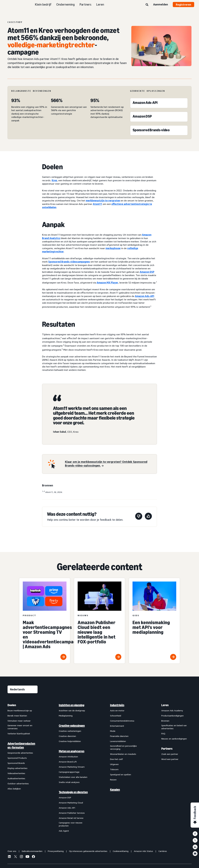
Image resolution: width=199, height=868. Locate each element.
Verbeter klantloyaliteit (19, 733)
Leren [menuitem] (165, 705)
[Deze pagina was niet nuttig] (139, 517)
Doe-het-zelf (116, 759)
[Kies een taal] (23, 689)
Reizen (113, 780)
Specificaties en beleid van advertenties (174, 727)
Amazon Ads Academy (172, 710)
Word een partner (170, 759)
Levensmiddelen (118, 741)
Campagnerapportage (69, 772)
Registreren (183, 5)
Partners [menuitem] (167, 749)
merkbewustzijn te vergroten (103, 201)
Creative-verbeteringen (70, 731)
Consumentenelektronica (122, 721)
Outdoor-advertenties (18, 783)
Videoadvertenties (16, 773)
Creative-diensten (67, 736)
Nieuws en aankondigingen (174, 739)
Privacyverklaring (56, 851)
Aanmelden (161, 4)
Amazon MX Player (107, 283)
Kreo (54, 180)
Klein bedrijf (43, 4)
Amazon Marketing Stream (72, 767)
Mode (113, 731)
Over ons (12, 851)
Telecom (114, 769)
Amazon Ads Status (143, 851)
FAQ (163, 733)
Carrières (163, 851)
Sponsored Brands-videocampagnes (69, 262)
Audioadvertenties (16, 778)
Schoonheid (116, 716)
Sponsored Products (17, 758)
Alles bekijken (14, 789)
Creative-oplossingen (72, 726)
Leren (100, 4)
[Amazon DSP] (142, 117)
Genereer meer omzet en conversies (20, 727)
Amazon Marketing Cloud (71, 803)
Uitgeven (114, 764)
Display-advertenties (17, 768)
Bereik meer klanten (17, 716)
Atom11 (97, 204)
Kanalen (115, 790)
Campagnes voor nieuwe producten (71, 824)
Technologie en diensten (73, 792)
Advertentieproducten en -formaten (21, 745)
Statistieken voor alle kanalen (73, 777)
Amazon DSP (147, 272)
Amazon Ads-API (145, 296)
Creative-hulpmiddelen (70, 741)
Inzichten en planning (72, 705)
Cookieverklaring (121, 851)
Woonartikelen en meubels (123, 754)
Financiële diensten (119, 736)
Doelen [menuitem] (12, 705)
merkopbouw (113, 248)
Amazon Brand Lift (68, 762)
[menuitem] (23, 768)
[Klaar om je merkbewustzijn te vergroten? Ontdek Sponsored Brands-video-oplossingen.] (109, 464)
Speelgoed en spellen (121, 774)
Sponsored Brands (16, 763)
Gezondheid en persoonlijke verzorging (123, 747)
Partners (85, 4)
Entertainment (117, 726)
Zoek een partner (170, 754)
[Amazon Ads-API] (145, 103)
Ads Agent (64, 831)
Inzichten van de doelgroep (72, 710)
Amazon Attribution (68, 757)
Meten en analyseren (72, 751)
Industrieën (117, 705)
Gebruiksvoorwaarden (32, 851)
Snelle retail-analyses (69, 782)
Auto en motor (117, 710)
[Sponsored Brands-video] (151, 131)
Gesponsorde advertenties (20, 753)
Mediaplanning (66, 716)
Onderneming (65, 4)
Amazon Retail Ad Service (71, 818)
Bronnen (165, 721)
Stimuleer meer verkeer (19, 721)
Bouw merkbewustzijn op (20, 710)
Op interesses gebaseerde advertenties (88, 851)
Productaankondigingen (172, 716)
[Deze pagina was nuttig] (148, 517)
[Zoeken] (147, 5)
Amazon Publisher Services (72, 813)
